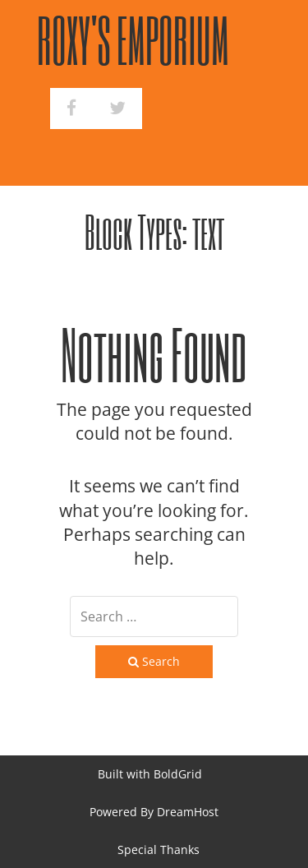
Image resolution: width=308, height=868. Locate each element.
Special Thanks (159, 850)
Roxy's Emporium (133, 40)
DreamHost (188, 812)
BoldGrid (178, 774)
